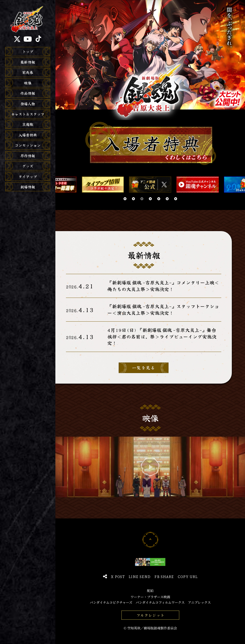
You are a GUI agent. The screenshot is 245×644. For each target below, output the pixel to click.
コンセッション (28, 145)
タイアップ (28, 176)
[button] (125, 199)
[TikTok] (38, 39)
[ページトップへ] (150, 540)
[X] (17, 39)
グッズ (28, 166)
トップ (28, 51)
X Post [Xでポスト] (118, 576)
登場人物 (28, 104)
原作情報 (28, 156)
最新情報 (28, 62)
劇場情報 (28, 187)
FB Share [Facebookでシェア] (164, 576)
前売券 (28, 72)
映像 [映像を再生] (28, 83)
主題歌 (28, 124)
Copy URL (188, 576)
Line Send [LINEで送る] (140, 576)
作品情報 (28, 93)
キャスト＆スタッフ (28, 114)
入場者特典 (28, 135)
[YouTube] (28, 39)
